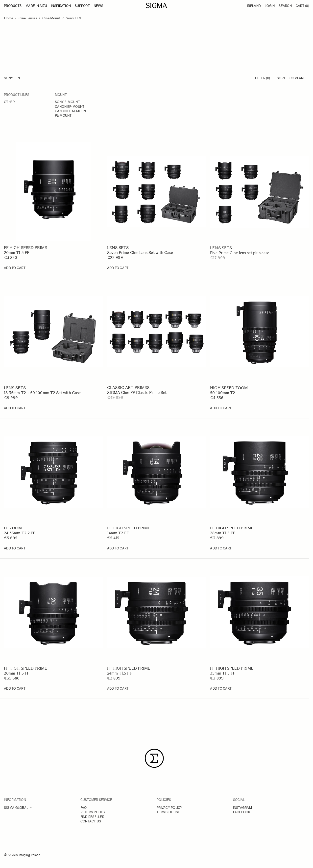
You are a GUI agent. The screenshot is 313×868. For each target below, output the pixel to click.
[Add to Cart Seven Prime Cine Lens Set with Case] (118, 268)
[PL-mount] (78, 116)
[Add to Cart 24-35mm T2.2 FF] (15, 548)
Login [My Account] (270, 6)
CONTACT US (91, 821)
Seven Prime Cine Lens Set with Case (140, 253)
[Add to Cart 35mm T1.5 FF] (221, 689)
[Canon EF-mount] (78, 107)
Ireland (254, 6)
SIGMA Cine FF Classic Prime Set (137, 393)
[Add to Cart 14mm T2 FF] (118, 548)
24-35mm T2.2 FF (20, 533)
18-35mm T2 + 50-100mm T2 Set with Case (42, 393)
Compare (297, 78)
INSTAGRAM (242, 808)
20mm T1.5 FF (17, 253)
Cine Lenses (28, 18)
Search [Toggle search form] (285, 6)
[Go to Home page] (156, 5)
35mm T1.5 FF (223, 673)
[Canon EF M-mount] (78, 111)
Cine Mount (51, 18)
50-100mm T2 (223, 393)
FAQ (84, 808)
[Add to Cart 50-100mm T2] (221, 408)
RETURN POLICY (93, 812)
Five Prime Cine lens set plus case (240, 253)
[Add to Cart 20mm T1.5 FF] (15, 268)
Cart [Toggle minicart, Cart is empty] (302, 6)
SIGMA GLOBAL (16, 808)
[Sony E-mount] (78, 102)
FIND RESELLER (92, 817)
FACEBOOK (242, 812)
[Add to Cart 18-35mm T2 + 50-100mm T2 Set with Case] (15, 408)
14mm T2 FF (118, 533)
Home (9, 18)
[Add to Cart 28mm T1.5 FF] (221, 548)
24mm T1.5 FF (120, 673)
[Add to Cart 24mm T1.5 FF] (118, 689)
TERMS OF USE (168, 812)
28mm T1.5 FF (223, 533)
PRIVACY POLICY (169, 808)
